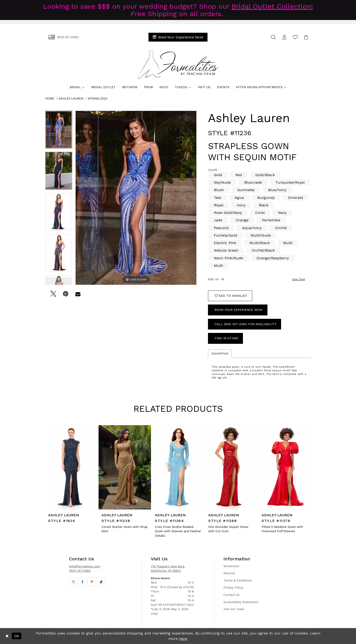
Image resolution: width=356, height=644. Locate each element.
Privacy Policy (233, 588)
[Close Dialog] (7, 636)
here (183, 639)
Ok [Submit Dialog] (16, 636)
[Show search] (273, 37)
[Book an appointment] (178, 37)
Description (220, 354)
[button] (284, 37)
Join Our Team (234, 609)
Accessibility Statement (241, 602)
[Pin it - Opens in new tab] (66, 295)
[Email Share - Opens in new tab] (78, 295)
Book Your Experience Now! (239, 310)
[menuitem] (64, 37)
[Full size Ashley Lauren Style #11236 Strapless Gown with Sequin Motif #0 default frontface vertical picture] (136, 198)
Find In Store (226, 338)
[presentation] (71, 467)
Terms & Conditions (238, 580)
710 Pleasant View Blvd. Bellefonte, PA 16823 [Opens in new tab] (168, 569)
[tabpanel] (59, 131)
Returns (229, 573)
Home (50, 99)
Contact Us (231, 595)
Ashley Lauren (71, 99)
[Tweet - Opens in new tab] (53, 295)
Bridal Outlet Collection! (272, 6)
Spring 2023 (98, 99)
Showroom (231, 566)
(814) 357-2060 (80, 571)
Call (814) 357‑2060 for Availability (245, 324)
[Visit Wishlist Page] (295, 37)
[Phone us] (64, 37)
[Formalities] (178, 64)
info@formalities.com (85, 566)
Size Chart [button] (299, 279)
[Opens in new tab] (73, 582)
